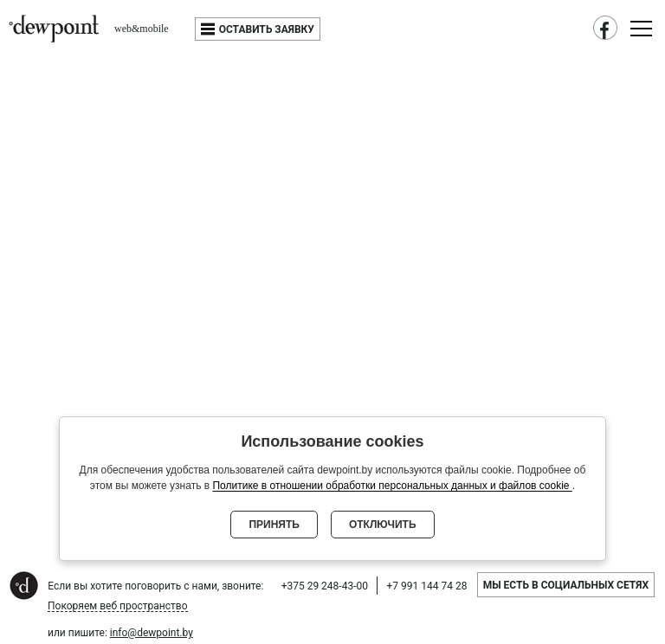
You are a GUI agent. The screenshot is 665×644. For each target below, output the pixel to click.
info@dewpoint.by (152, 633)
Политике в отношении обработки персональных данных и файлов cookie (392, 486)
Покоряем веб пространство (118, 606)
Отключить (383, 525)
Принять (274, 525)
